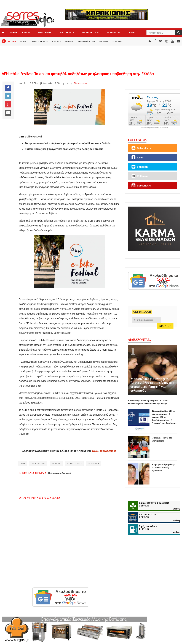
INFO (132, 33)
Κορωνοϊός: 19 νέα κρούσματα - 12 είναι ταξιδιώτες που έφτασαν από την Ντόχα (148, 402)
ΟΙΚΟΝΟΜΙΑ (67, 33)
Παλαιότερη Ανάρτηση (60, 473)
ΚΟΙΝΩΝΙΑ (94, 463)
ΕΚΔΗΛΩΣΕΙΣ (38, 463)
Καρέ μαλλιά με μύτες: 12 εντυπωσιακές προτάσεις (163, 468)
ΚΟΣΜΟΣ (69, 42)
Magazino (115, 33)
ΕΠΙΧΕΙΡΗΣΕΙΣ (75, 463)
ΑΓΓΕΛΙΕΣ (117, 42)
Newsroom (80, 83)
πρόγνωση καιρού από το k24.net (155, 128)
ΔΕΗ (23, 463)
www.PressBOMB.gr (104, 451)
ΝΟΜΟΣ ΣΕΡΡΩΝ (21, 33)
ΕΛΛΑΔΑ (57, 42)
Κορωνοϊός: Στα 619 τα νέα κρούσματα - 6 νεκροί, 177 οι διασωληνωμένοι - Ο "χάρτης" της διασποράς (164, 417)
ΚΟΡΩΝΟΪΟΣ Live (86, 42)
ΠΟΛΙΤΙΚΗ (45, 33)
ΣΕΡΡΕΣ (24, 42)
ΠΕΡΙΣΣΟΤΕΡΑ (91, 33)
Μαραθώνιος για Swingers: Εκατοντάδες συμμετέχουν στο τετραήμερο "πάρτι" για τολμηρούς (152, 385)
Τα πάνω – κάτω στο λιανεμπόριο (162, 439)
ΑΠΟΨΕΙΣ (104, 42)
